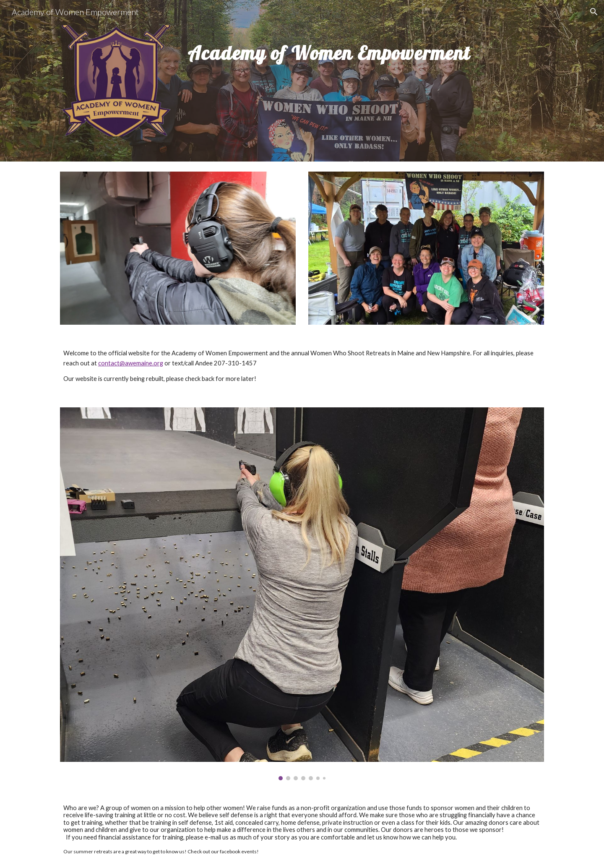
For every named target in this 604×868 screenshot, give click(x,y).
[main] (364, 73)
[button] (594, 12)
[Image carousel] (302, 594)
